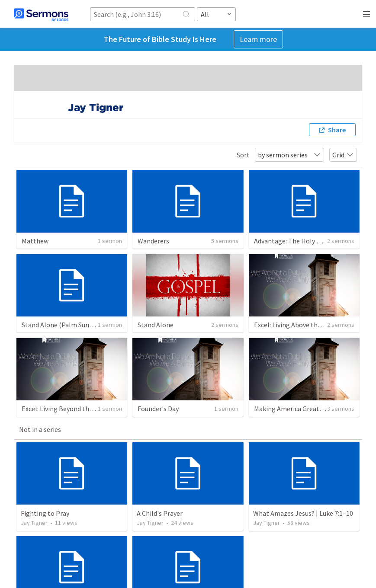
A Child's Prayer (160, 513)
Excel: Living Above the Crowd (297, 325)
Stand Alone (156, 325)
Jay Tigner (34, 523)
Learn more (258, 39)
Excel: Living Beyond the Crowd (67, 409)
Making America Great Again (296, 409)
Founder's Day (158, 409)
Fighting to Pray (45, 513)
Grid (343, 155)
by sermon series (289, 155)
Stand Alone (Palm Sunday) (61, 325)
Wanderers (153, 241)
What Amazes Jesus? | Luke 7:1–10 (303, 513)
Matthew (35, 241)
